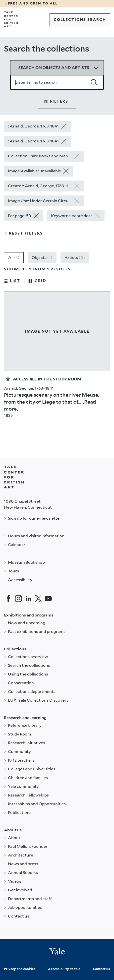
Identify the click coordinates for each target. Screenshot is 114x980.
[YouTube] (48, 599)
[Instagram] (18, 599)
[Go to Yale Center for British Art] (11, 19)
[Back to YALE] (14, 477)
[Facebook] (8, 599)
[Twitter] (38, 599)
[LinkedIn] (28, 599)
